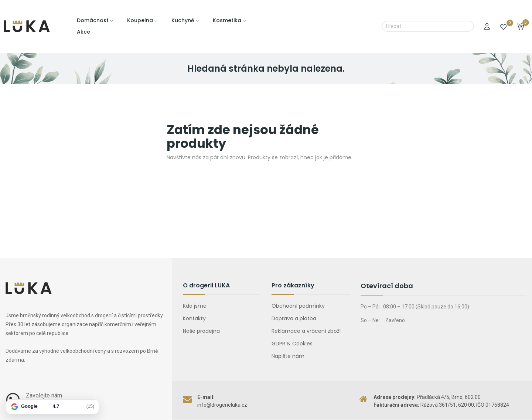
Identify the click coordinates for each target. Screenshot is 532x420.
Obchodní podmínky (298, 306)
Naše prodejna (201, 331)
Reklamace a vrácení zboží (306, 331)
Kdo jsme (195, 306)
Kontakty (194, 318)
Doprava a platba (294, 318)
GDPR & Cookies (292, 344)
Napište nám (288, 356)
